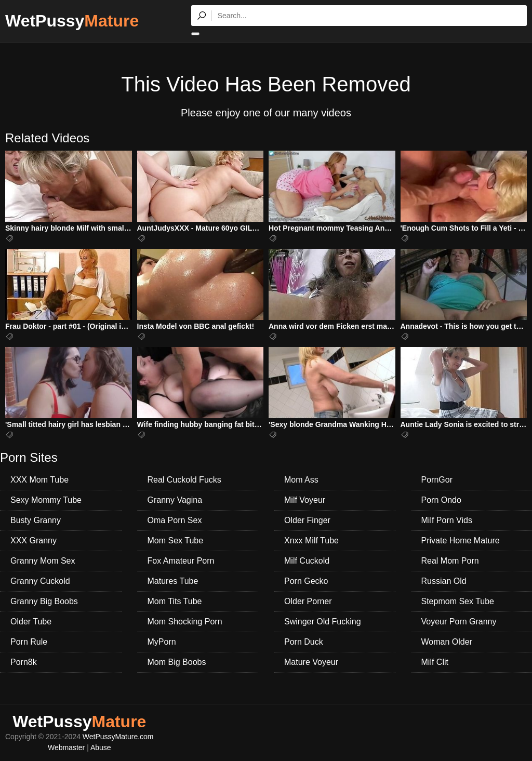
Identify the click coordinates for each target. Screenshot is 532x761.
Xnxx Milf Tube (311, 540)
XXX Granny (34, 540)
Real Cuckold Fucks (184, 480)
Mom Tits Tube (175, 601)
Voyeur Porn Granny (459, 622)
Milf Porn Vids (447, 520)
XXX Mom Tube (39, 480)
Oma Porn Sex (175, 520)
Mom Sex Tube (176, 540)
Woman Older (447, 642)
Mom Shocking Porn (185, 622)
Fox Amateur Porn (181, 561)
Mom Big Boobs (177, 662)
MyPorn (162, 642)
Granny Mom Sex (43, 561)
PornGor (437, 480)
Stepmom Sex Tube (458, 601)
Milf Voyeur (305, 500)
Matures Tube (173, 581)
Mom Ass (301, 480)
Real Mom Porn (450, 561)
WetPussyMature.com (118, 737)
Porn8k (24, 662)
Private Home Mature (461, 540)
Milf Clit (435, 662)
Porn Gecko (306, 581)
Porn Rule (29, 642)
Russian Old (444, 581)
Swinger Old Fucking (323, 622)
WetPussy (72, 21)
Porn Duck (304, 642)
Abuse (101, 747)
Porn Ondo (441, 500)
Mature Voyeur (311, 662)
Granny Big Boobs (44, 601)
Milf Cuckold (307, 561)
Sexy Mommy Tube (46, 500)
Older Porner (308, 601)
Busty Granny (36, 520)
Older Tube (31, 622)
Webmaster (66, 747)
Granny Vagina (175, 500)
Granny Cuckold (40, 581)
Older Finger (307, 520)
